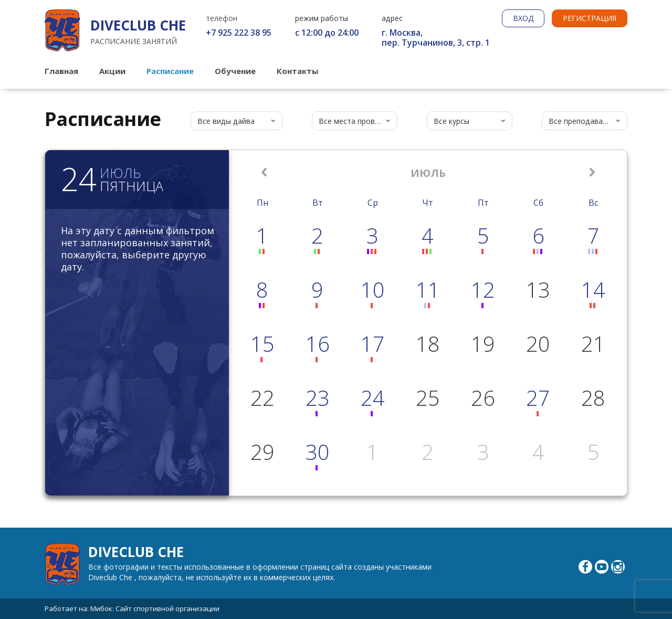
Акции (112, 71)
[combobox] (237, 121)
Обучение (235, 71)
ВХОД (523, 18)
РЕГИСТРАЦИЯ (590, 18)
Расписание (170, 71)
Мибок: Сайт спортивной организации (155, 608)
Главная (61, 71)
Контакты (297, 71)
